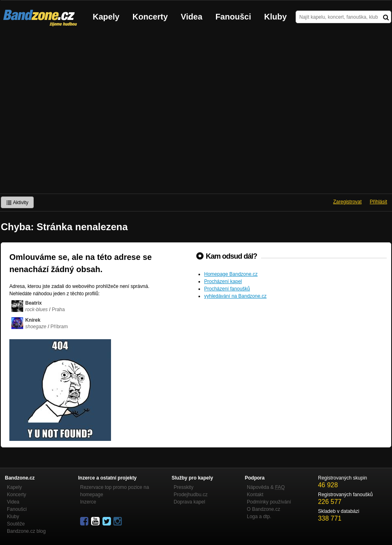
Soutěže (16, 524)
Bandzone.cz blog (26, 531)
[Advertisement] (76, 113)
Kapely (106, 17)
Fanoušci (233, 17)
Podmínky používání (269, 502)
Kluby (276, 17)
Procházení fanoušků (227, 289)
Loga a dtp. (259, 517)
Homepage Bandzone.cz (231, 274)
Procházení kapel (223, 281)
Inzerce (88, 502)
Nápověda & (266, 487)
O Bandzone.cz (264, 509)
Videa (192, 17)
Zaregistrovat (347, 202)
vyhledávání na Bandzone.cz (235, 296)
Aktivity (17, 203)
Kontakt (255, 495)
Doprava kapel (189, 502)
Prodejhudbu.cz (191, 495)
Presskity (184, 487)
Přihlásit (378, 202)
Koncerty (150, 17)
